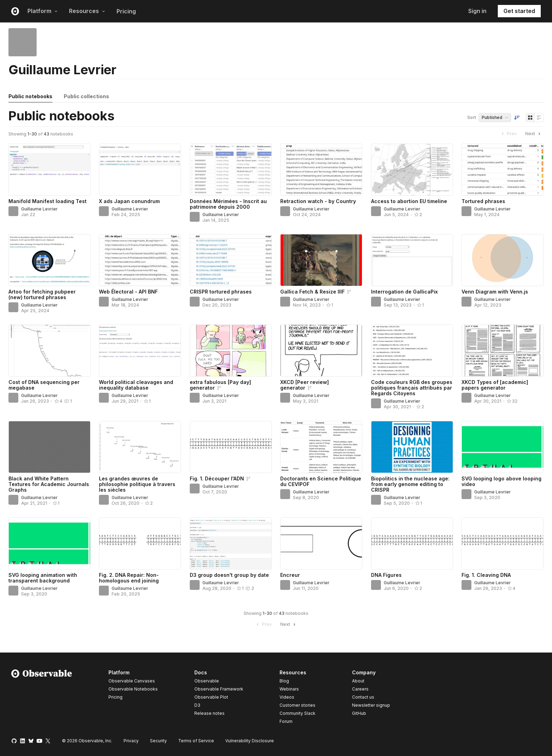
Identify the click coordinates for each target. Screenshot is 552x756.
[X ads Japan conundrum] (140, 170)
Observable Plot (211, 697)
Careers (360, 689)
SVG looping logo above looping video (501, 481)
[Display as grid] (530, 118)
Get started (519, 11)
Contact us (363, 697)
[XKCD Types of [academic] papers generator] (503, 351)
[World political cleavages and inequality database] (140, 351)
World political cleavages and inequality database (136, 385)
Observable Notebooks (133, 689)
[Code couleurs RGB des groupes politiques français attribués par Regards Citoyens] (412, 351)
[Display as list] (539, 118)
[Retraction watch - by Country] (321, 170)
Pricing (126, 11)
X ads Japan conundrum (129, 201)
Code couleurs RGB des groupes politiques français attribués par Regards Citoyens (412, 388)
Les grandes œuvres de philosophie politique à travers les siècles (137, 484)
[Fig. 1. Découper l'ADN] (231, 447)
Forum (286, 721)
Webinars (289, 689)
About (358, 681)
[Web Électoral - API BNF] (140, 260)
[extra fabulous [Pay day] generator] (231, 351)
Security (158, 741)
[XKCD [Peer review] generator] (321, 351)
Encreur (290, 575)
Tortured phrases (483, 201)
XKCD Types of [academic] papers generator (495, 385)
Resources (87, 11)
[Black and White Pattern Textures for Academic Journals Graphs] (49, 447)
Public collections (86, 96)
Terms (196, 741)
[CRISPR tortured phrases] (231, 260)
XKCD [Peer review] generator (305, 385)
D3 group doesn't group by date (229, 575)
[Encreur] (321, 543)
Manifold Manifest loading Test (48, 201)
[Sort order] (517, 118)
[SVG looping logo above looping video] (503, 447)
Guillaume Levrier (39, 209)
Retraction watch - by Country (318, 201)
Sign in (477, 11)
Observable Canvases (132, 681)
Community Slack (297, 713)
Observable (207, 681)
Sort (472, 117)
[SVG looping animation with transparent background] (49, 543)
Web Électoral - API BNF (128, 292)
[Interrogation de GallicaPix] (412, 260)
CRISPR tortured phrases (221, 292)
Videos (287, 697)
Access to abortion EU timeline (409, 201)
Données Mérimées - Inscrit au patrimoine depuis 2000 (228, 204)
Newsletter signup (371, 705)
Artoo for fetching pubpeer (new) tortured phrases (42, 294)
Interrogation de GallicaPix (404, 292)
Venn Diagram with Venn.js (495, 292)
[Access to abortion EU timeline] (412, 170)
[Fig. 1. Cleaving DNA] (503, 543)
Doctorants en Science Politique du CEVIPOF (321, 481)
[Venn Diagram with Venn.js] (503, 260)
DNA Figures (386, 575)
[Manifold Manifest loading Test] (49, 170)
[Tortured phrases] (503, 170)
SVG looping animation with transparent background (43, 578)
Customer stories (297, 705)
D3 (197, 705)
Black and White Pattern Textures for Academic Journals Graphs (49, 484)
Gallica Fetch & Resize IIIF (312, 292)
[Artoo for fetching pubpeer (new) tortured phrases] (49, 260)
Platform (43, 11)
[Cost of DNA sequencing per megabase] (49, 351)
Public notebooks (30, 96)
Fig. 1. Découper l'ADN (217, 478)
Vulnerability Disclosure (250, 741)
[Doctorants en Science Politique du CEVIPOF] (321, 447)
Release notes (209, 713)
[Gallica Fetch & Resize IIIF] (321, 260)
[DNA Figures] (412, 543)
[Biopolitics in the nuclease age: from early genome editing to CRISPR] (412, 447)
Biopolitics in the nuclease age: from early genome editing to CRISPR (410, 484)
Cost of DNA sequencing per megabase (44, 385)
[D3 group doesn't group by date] (231, 543)
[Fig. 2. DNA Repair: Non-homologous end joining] (140, 543)
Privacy (131, 741)
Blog (284, 681)
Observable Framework (219, 689)
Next (534, 134)
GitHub (359, 713)
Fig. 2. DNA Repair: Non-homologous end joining (129, 578)
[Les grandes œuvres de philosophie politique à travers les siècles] (140, 447)
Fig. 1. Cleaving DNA (486, 575)
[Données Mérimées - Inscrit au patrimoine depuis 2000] (231, 170)
